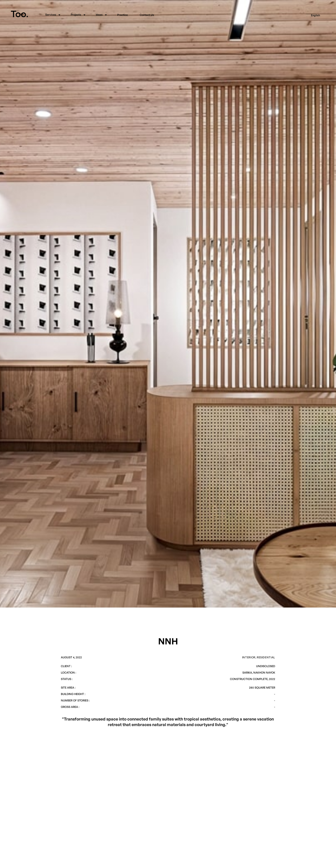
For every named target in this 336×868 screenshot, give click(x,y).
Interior (249, 657)
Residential (266, 657)
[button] (52, 15)
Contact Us (147, 15)
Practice (122, 15)
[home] (23, 14)
